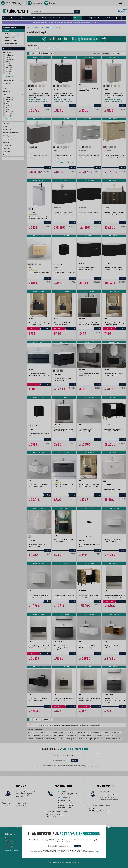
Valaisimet (62, 18)
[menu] (64, 18)
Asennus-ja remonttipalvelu (45, 838)
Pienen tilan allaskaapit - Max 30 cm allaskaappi (42, 736)
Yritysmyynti (40, 844)
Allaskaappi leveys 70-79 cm (74, 739)
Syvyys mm (13, 152)
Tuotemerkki (13, 52)
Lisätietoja (97, 767)
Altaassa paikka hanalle (13, 133)
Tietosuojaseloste (104, 841)
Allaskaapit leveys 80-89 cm (94, 739)
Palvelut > (124, 13)
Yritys (100, 834)
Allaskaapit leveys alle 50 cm (67, 736)
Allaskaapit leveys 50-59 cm (105, 736)
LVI (50, 18)
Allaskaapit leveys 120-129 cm (78, 733)
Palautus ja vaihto (11, 841)
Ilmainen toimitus (13, 81)
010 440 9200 (62, 792)
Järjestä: (106, 54)
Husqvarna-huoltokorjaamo (45, 841)
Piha (18, 18)
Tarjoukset (117, 18)
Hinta (13, 88)
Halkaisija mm (13, 158)
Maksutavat (9, 838)
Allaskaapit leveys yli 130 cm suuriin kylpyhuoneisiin (105, 733)
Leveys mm (13, 149)
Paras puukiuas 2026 (74, 849)
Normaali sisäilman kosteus (76, 843)
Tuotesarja (13, 92)
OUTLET (110, 18)
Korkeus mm (13, 145)
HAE (77, 12)
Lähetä (74, 761)
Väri (13, 95)
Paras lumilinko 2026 (74, 846)
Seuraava (46, 53)
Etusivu (29, 27)
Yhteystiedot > (122, 11)
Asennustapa (13, 129)
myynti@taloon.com (64, 798)
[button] (8, 76)
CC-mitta (13, 142)
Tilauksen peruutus (11, 850)
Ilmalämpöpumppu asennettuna (73, 839)
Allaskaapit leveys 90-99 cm (113, 739)
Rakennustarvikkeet (9, 18)
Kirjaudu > (124, 9)
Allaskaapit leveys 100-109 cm (37, 733)
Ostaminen (10, 834)
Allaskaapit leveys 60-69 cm (54, 739)
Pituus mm (13, 155)
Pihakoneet (37, 18)
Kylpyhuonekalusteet (47, 27)
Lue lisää (5, 806)
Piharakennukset (26, 18)
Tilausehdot (9, 844)
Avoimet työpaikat (104, 838)
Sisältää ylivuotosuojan (13, 136)
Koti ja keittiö (92, 18)
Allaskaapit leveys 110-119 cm (58, 733)
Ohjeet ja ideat (73, 834)
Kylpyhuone (77, 18)
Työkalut (44, 18)
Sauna (85, 18)
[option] (29, 86)
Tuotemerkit (102, 18)
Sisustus (69, 18)
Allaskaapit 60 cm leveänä (35, 739)
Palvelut (39, 834)
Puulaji (13, 126)
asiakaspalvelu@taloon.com (109, 800)
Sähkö (55, 18)
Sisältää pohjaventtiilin (13, 139)
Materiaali (13, 123)
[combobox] (53, 12)
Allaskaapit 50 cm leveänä (86, 736)
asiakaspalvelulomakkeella (109, 795)
